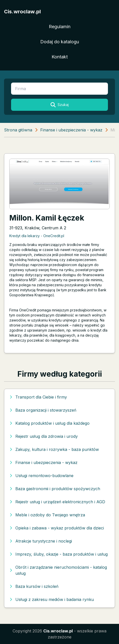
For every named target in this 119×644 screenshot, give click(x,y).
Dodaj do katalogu (60, 42)
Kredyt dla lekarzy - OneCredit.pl (37, 236)
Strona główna (18, 130)
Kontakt (60, 57)
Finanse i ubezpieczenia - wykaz (71, 130)
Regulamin (60, 27)
